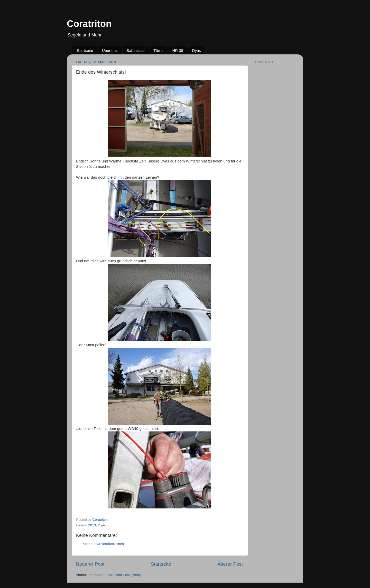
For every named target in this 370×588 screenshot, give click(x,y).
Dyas (197, 50)
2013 (92, 525)
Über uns (110, 50)
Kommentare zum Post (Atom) (118, 575)
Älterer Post (230, 564)
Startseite (85, 50)
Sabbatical (136, 50)
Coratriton (89, 24)
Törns (158, 50)
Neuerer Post (90, 564)
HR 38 (178, 50)
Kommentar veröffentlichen (103, 544)
